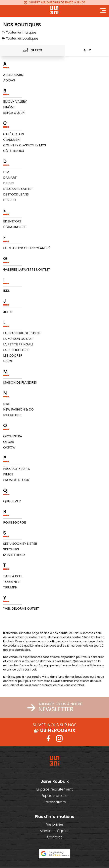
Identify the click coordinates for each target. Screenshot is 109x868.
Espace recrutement (55, 789)
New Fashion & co (18, 409)
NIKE (7, 404)
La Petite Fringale (18, 344)
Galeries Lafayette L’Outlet (27, 269)
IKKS (6, 291)
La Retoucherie (16, 350)
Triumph (10, 587)
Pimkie (8, 474)
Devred (9, 200)
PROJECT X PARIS (17, 469)
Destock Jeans (16, 194)
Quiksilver (12, 501)
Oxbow (9, 447)
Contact (55, 837)
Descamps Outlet (18, 189)
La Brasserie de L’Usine (22, 333)
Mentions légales (55, 831)
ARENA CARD (13, 75)
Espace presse (55, 796)
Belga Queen (14, 113)
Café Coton (14, 134)
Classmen (11, 140)
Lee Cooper (13, 356)
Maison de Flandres (20, 382)
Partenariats (55, 802)
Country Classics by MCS (25, 145)
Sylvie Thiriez (14, 555)
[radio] (55, 33)
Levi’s (8, 361)
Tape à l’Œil (13, 576)
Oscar (9, 442)
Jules (8, 312)
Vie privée (55, 824)
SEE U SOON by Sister (20, 544)
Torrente (11, 582)
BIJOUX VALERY (15, 102)
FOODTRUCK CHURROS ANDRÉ (27, 248)
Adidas (9, 80)
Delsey (9, 183)
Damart (10, 178)
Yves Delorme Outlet (21, 609)
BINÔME (9, 107)
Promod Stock (16, 480)
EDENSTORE (12, 221)
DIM (6, 172)
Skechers (11, 549)
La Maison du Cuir (18, 339)
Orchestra (13, 436)
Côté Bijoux (14, 151)
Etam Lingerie (15, 227)
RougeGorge (15, 522)
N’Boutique (13, 415)
